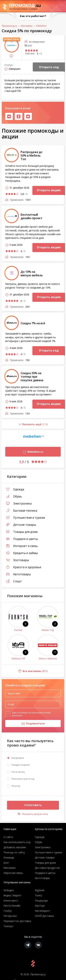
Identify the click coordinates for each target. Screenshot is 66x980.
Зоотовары (18, 560)
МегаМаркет (43, 911)
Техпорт (9, 926)
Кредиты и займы (22, 553)
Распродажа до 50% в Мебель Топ (32, 155)
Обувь (14, 496)
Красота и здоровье (24, 567)
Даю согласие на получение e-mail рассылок (31, 714)
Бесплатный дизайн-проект (32, 216)
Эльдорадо (41, 900)
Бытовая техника (22, 511)
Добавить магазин (15, 847)
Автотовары (18, 574)
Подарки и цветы (22, 539)
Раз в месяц (18, 772)
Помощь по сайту (14, 852)
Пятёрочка (10, 916)
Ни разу (16, 786)
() (25, 426)
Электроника (19, 503)
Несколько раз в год (23, 779)
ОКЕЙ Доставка (44, 916)
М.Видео (9, 890)
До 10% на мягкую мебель (32, 273)
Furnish (18, 630)
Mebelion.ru (24, 452)
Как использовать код (17, 842)
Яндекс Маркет (12, 895)
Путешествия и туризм (26, 518)
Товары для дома (22, 532)
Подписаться (25, 724)
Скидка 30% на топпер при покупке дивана (32, 377)
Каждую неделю (21, 765)
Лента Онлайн (12, 906)
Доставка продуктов (47, 868)
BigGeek (40, 890)
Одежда (15, 489)
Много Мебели (48, 658)
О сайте (8, 837)
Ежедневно (18, 758)
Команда (9, 857)
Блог (6, 863)
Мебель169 (18, 658)
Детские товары (21, 525)
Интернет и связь (22, 546)
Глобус (8, 911)
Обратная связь (13, 873)
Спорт (14, 581)
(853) (25, 671)
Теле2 (38, 895)
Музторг (40, 906)
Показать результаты (33, 814)
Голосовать (33, 805)
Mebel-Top (48, 630)
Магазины (10, 868)
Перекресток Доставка (17, 921)
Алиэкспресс (11, 900)
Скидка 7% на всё (33, 323)
